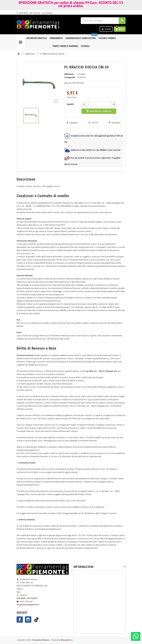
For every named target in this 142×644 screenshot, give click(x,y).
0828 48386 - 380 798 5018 (28, 13)
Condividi (72, 123)
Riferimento (69, 74)
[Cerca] (103, 21)
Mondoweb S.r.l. (67, 640)
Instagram (28, 620)
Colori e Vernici (107, 38)
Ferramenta (56, 38)
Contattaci (47, 13)
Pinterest (115, 123)
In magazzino (70, 77)
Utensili (85, 46)
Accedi (106, 29)
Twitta (93, 123)
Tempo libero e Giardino (65, 46)
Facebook (20, 620)
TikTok (36, 620)
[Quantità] (99, 104)
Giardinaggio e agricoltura (81, 37)
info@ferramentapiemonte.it (28, 605)
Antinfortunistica (37, 38)
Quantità (70, 104)
